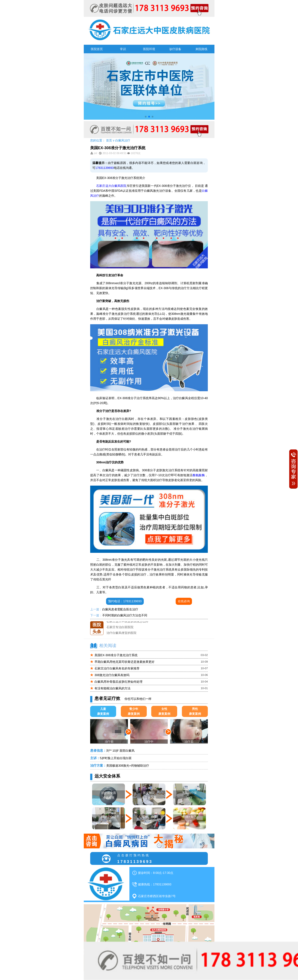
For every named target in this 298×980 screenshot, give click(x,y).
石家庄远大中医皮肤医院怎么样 (127, 621)
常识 (123, 49)
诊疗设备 (175, 49)
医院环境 (149, 49)
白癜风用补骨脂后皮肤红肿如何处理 (118, 682)
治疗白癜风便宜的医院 (121, 633)
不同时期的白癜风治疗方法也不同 (125, 615)
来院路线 (201, 49)
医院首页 (97, 49)
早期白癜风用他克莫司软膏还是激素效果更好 (124, 662)
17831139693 (105, 168)
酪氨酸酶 (199, 475)
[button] (146, 117)
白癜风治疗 (123, 140)
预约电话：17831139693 (125, 601)
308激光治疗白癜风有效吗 (112, 675)
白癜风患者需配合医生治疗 (120, 609)
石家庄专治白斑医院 (120, 627)
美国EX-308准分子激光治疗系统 (116, 655)
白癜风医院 (119, 186)
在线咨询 (184, 601)
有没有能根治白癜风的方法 (112, 688)
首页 (109, 140)
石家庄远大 (104, 186)
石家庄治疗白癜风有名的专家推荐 (117, 668)
